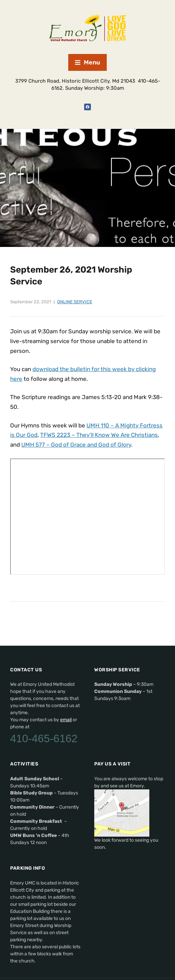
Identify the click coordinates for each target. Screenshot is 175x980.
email (66, 720)
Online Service (75, 302)
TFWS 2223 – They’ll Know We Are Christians (99, 435)
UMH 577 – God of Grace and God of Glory (76, 445)
